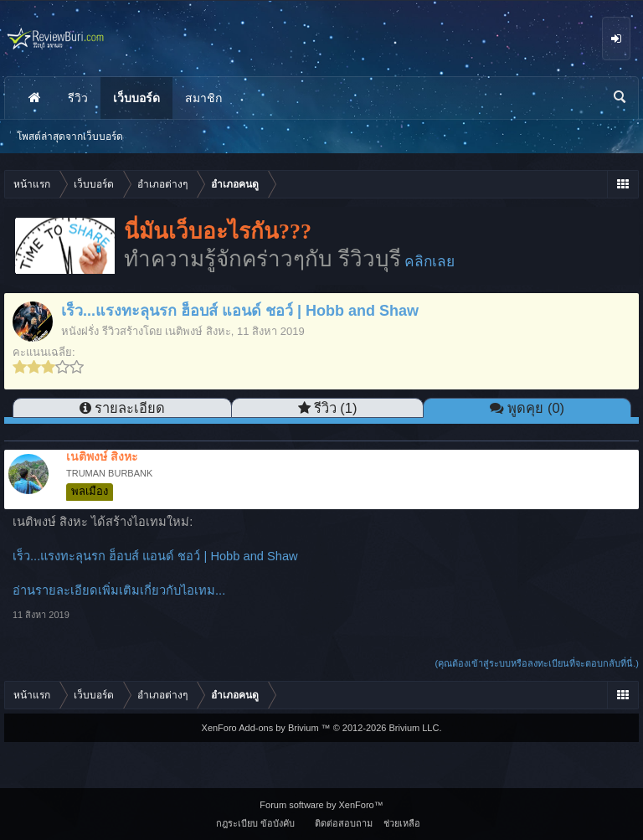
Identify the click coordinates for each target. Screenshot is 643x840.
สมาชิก (203, 98)
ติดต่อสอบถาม (344, 823)
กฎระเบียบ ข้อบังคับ (255, 823)
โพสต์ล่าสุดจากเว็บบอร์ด (70, 137)
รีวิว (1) (336, 408)
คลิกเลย (430, 261)
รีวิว (78, 98)
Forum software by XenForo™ (321, 805)
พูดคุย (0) (536, 408)
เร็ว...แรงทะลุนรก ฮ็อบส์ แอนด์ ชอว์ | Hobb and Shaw (155, 556)
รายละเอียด (130, 408)
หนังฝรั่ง (80, 331)
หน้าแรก (34, 98)
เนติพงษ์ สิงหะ (198, 331)
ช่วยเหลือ (402, 823)
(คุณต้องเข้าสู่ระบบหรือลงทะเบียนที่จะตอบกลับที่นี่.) (537, 663)
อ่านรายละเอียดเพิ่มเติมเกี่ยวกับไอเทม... (119, 590)
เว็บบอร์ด (136, 98)
